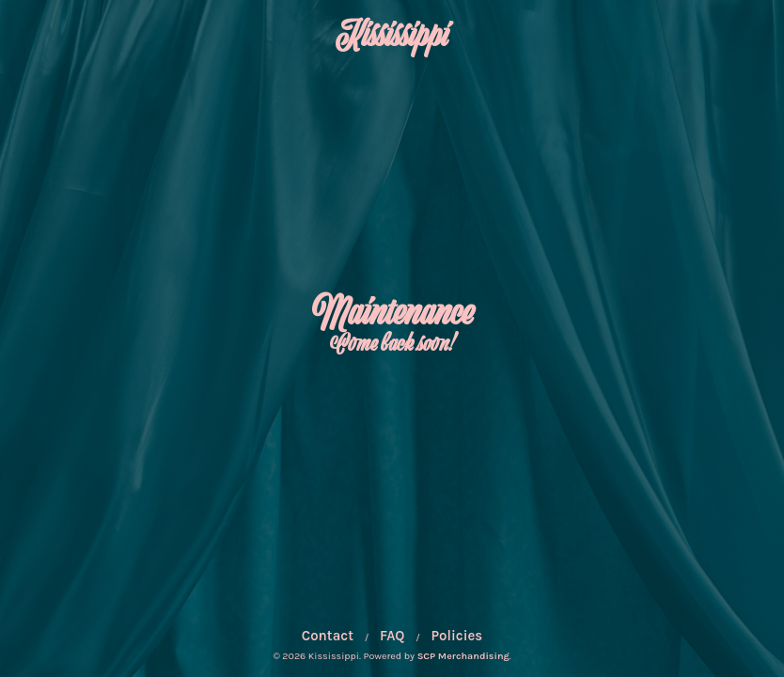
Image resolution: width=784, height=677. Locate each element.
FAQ (392, 636)
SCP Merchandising (463, 656)
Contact (328, 636)
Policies (457, 636)
